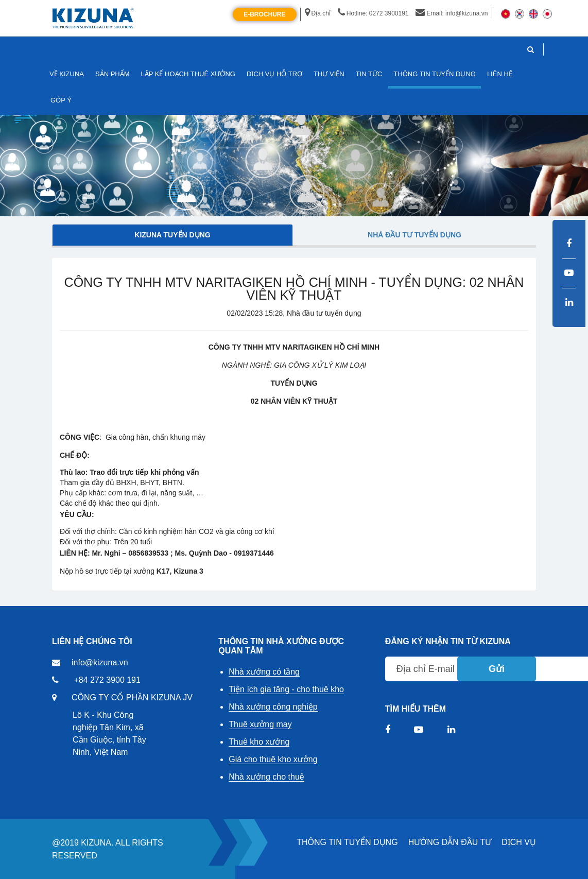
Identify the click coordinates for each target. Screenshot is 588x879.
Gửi (497, 669)
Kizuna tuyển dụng (172, 235)
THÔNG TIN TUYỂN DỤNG (347, 842)
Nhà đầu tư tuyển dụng (414, 235)
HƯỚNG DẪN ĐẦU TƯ (450, 842)
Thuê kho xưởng (259, 742)
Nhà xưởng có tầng (264, 672)
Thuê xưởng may (260, 724)
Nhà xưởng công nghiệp (273, 707)
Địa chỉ (318, 13)
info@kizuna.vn (100, 662)
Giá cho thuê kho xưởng (273, 759)
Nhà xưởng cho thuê (266, 777)
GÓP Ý (61, 100)
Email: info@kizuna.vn (452, 13)
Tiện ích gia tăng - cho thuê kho (286, 689)
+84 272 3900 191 (107, 680)
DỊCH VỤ (519, 842)
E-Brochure (264, 14)
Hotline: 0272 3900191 (373, 13)
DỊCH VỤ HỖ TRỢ (274, 74)
